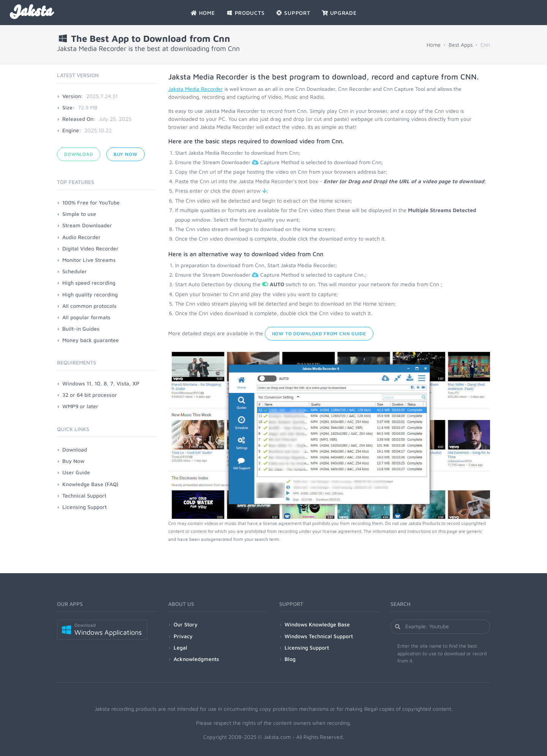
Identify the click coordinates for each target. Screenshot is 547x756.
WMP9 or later (80, 406)
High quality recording (90, 294)
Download (79, 154)
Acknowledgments (196, 659)
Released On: (79, 119)
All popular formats (86, 317)
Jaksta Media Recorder (196, 89)
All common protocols (89, 306)
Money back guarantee (91, 340)
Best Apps (461, 45)
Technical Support (84, 495)
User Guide (76, 472)
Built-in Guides (81, 329)
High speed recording (89, 283)
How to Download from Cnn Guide (319, 334)
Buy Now (126, 154)
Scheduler (75, 271)
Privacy (183, 636)
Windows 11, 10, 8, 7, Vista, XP (101, 383)
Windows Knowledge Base (317, 624)
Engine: (72, 130)
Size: (69, 107)
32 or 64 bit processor (90, 395)
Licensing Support (85, 507)
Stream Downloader (87, 225)
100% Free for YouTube (91, 202)
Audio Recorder (81, 237)
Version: (73, 96)
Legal (180, 647)
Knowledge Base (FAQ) (90, 484)
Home (434, 45)
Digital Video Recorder (90, 248)
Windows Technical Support (319, 636)
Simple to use (79, 214)
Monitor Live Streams (89, 260)
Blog (290, 659)
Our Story (186, 624)
